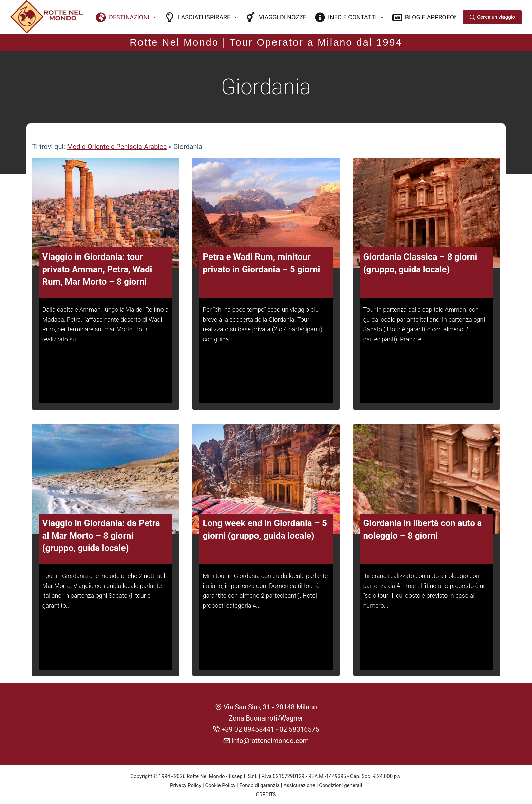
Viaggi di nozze (276, 17)
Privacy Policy (186, 783)
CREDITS (266, 792)
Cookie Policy (220, 783)
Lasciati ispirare (202, 17)
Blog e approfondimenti (437, 17)
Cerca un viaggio (492, 17)
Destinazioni (127, 17)
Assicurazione (299, 783)
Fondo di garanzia (259, 783)
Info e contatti (350, 17)
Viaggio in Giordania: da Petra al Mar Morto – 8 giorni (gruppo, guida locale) (101, 534)
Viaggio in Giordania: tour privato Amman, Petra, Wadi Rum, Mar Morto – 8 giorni (97, 268)
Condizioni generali (340, 783)
